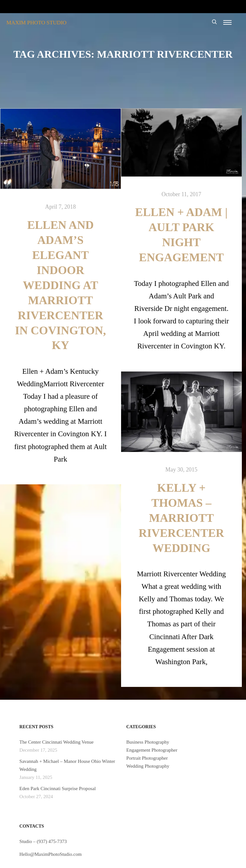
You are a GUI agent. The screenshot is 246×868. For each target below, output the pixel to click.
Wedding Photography (148, 766)
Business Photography (148, 742)
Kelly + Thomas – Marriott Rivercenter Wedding (181, 518)
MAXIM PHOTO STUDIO (37, 23)
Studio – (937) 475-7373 (43, 841)
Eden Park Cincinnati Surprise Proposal (58, 789)
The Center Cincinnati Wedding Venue (57, 742)
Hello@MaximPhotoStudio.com (51, 854)
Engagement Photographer (152, 750)
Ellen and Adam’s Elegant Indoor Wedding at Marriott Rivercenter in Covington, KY (61, 285)
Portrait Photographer (147, 758)
